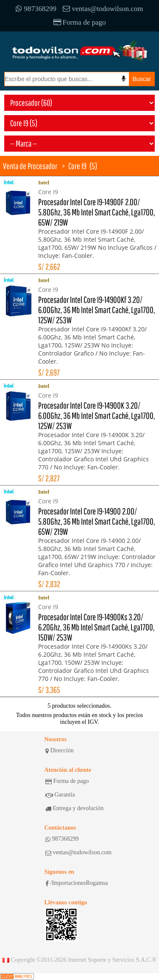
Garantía (60, 795)
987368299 (36, 9)
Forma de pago (80, 22)
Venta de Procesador (30, 166)
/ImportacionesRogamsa (77, 883)
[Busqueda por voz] (124, 79)
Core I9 (77, 166)
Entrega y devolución (75, 808)
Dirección (60, 751)
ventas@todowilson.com (103, 9)
